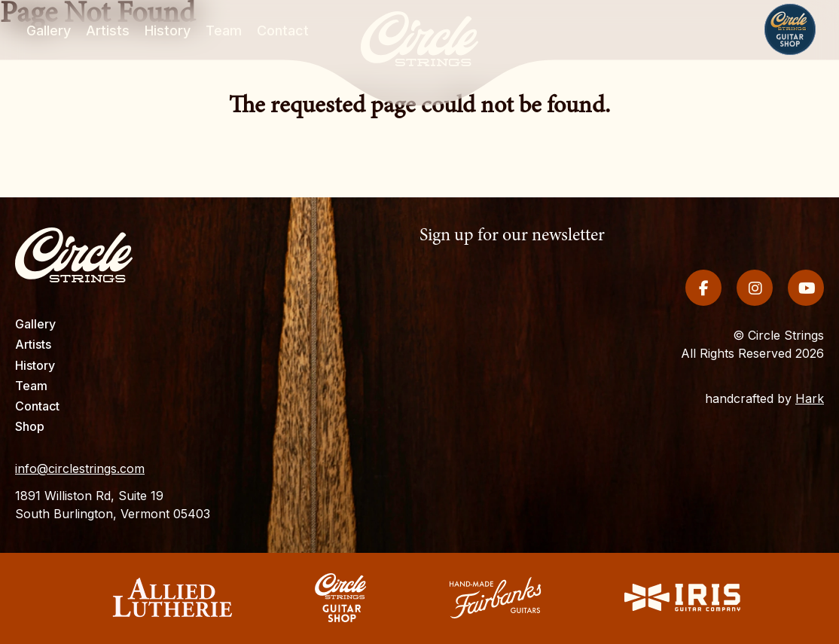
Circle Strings (340, 598)
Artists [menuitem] (108, 31)
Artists (33, 344)
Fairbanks (496, 598)
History (35, 365)
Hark (810, 388)
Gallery (35, 324)
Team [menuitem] (224, 31)
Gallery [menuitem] (49, 31)
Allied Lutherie (171, 597)
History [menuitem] (168, 31)
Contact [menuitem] (283, 31)
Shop (790, 29)
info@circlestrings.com (80, 469)
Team (31, 386)
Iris (682, 597)
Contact (37, 406)
